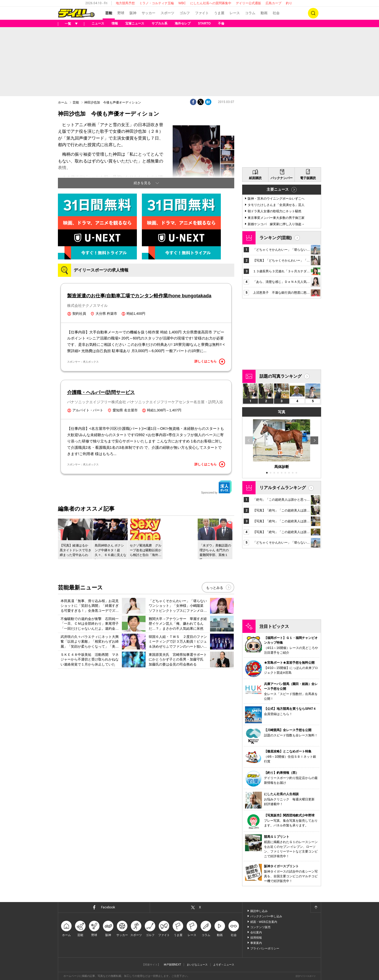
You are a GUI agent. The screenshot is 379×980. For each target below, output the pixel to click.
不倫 (221, 23)
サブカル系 (159, 23)
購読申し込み (259, 911)
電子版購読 (308, 178)
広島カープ (273, 3)
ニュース (98, 23)
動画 (264, 13)
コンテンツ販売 (260, 927)
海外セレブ (183, 23)
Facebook (108, 907)
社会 (276, 13)
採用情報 (256, 938)
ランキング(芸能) (276, 238)
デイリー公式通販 (248, 3)
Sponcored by (216, 487)
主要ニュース (278, 189)
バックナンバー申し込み (266, 916)
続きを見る (142, 183)
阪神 (133, 13)
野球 (121, 13)
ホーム (63, 102)
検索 (313, 13)
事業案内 (256, 943)
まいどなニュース (197, 965)
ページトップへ (316, 907)
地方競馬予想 (125, 3)
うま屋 (219, 13)
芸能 (109, 13)
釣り (289, 3)
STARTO (204, 23)
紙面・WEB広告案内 (264, 922)
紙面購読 (255, 178)
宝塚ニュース (135, 23)
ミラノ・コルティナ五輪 (157, 3)
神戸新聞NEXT (173, 965)
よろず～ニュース (224, 965)
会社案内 (256, 932)
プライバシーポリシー (265, 948)
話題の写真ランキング (281, 376)
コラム (250, 13)
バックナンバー (282, 178)
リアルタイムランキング (283, 488)
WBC (182, 3)
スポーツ (167, 13)
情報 (115, 23)
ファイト (202, 13)
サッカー (148, 13)
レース (235, 13)
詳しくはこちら (210, 362)
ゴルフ (185, 13)
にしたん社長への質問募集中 (211, 3)
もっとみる (215, 588)
